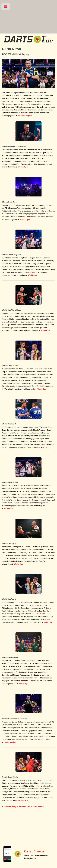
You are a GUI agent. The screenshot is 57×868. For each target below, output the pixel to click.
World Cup (32, 275)
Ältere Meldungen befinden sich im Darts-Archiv (24, 807)
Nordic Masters (10, 742)
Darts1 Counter (34, 852)
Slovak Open (23, 167)
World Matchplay (25, 116)
